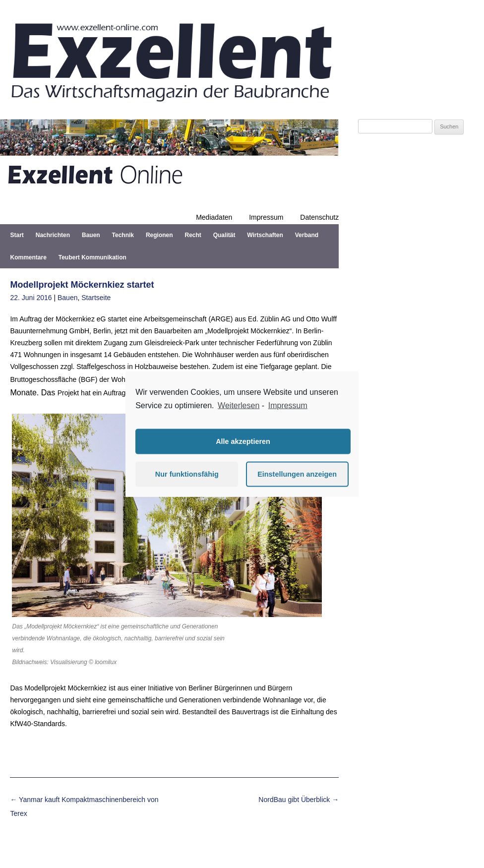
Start (17, 235)
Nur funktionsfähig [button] (187, 474)
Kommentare (28, 257)
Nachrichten (53, 235)
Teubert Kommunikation (92, 257)
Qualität (224, 235)
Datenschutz (319, 217)
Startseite (96, 298)
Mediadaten (214, 217)
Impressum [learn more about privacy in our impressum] (288, 405)
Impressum (266, 217)
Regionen (159, 235)
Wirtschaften (265, 235)
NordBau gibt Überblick (299, 800)
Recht (193, 235)
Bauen (91, 235)
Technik (123, 235)
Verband (307, 235)
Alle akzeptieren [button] (243, 441)
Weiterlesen (239, 405)
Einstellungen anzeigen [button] (297, 474)
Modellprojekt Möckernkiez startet (82, 285)
